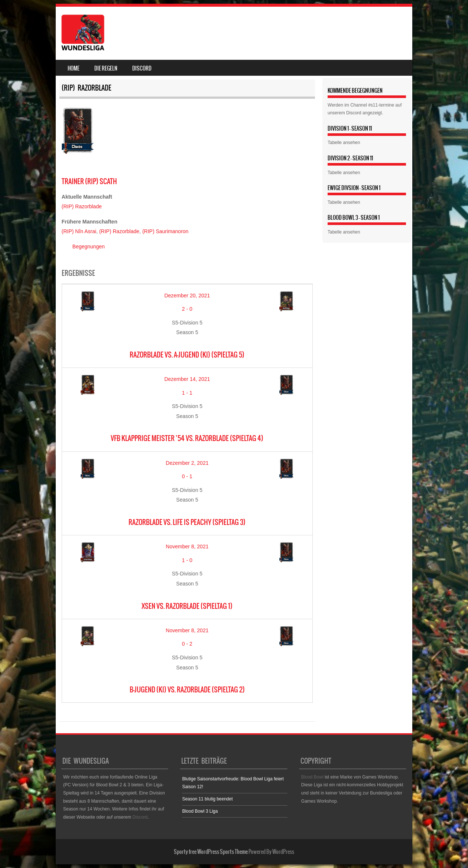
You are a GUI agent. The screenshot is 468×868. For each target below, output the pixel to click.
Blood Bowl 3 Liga (200, 811)
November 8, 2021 (187, 546)
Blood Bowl (312, 777)
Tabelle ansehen (344, 143)
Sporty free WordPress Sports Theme (211, 852)
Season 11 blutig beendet (207, 799)
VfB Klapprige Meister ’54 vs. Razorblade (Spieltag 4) (187, 438)
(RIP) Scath (89, 181)
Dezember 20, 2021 (187, 296)
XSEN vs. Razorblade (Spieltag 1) (187, 606)
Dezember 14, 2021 (187, 379)
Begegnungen (89, 247)
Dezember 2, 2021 (187, 463)
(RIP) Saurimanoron (165, 231)
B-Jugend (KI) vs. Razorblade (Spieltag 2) (187, 690)
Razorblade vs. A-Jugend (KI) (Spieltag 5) (187, 355)
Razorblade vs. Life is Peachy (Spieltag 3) (187, 522)
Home (74, 68)
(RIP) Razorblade (82, 206)
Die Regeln (106, 68)
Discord (142, 68)
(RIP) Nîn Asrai (79, 231)
